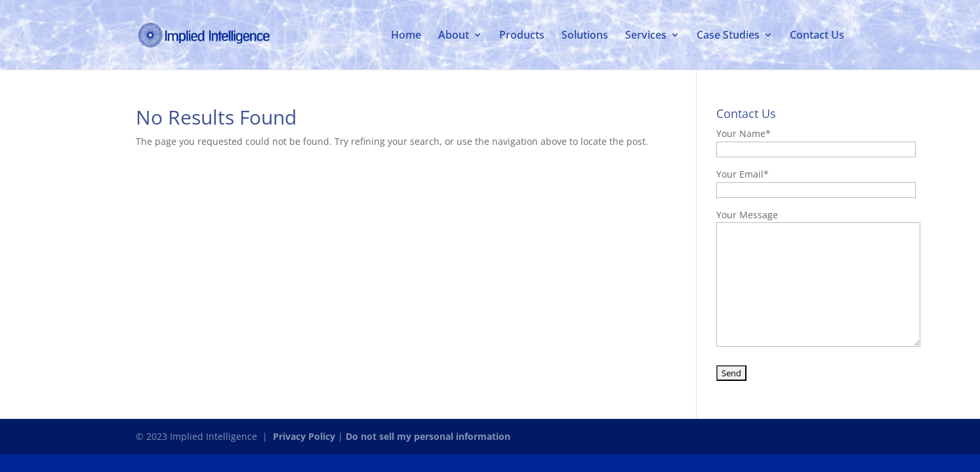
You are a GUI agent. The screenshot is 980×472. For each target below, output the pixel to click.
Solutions (585, 36)
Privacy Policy (304, 436)
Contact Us (817, 36)
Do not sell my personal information (428, 436)
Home (406, 36)
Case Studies (728, 36)
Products (522, 36)
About (454, 36)
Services (646, 36)
